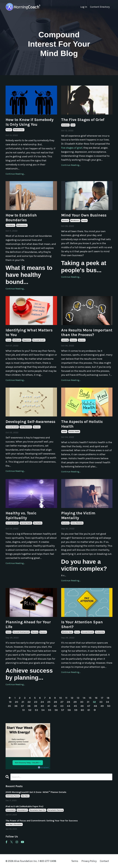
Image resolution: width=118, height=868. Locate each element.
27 (62, 702)
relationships (19, 130)
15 (90, 698)
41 (49, 706)
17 (102, 698)
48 (95, 706)
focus (8, 340)
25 (49, 702)
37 (22, 706)
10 (61, 698)
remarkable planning (55, 810)
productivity (100, 632)
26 (55, 702)
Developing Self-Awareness (30, 422)
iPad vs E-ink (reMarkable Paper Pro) (24, 806)
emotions (65, 125)
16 (96, 698)
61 (89, 710)
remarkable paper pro (38, 810)
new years (25, 796)
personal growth (39, 340)
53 (36, 710)
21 (23, 702)
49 (102, 706)
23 (36, 702)
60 (82, 710)
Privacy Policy (89, 861)
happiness (27, 340)
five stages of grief (72, 148)
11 (66, 698)
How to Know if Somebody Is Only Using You (30, 122)
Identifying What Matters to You (29, 332)
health (64, 432)
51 (24, 710)
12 (72, 698)
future (9, 632)
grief (73, 125)
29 (75, 702)
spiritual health (26, 523)
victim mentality (77, 523)
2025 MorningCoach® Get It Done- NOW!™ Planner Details (36, 792)
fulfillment (17, 340)
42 (55, 706)
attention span (67, 632)
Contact (104, 861)
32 (94, 702)
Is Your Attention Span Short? (82, 624)
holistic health (74, 432)
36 (16, 706)
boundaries (10, 225)
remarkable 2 (22, 810)
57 (63, 710)
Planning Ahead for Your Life (28, 624)
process (73, 340)
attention (65, 221)
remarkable (11, 810)
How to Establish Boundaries (21, 218)
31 (88, 702)
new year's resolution (14, 824)
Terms (75, 861)
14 (84, 698)
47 (89, 706)
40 (42, 706)
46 (82, 706)
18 (108, 698)
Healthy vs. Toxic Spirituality (21, 515)
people (9, 130)
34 (107, 702)
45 (75, 706)
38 (29, 706)
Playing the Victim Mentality (78, 515)
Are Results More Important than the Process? (87, 332)
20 (17, 702)
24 (42, 702)
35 (9, 706)
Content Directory (100, 7)
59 (76, 710)
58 (69, 710)
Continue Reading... (15, 174)
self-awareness (26, 427)
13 (78, 698)
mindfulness (75, 221)
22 (29, 702)
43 (62, 706)
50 (109, 706)
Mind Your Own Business (84, 215)
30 (82, 702)
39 (36, 706)
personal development (21, 632)
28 (68, 702)
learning (65, 340)
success (82, 340)
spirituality (38, 523)
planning (35, 632)
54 (43, 710)
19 (10, 702)
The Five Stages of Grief (83, 120)
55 (50, 710)
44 (69, 706)
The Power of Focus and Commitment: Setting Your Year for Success (42, 821)
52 (30, 710)
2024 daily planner (13, 796)
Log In (84, 7)
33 (101, 702)
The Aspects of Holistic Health (82, 424)
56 (56, 710)
